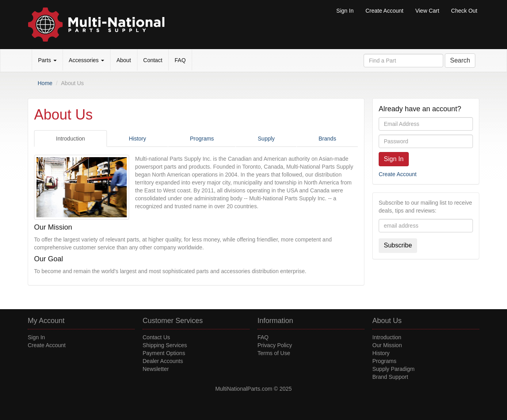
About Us (387, 321)
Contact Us (156, 337)
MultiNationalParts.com (244, 389)
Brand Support (390, 377)
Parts (47, 60)
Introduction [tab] (70, 139)
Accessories (87, 60)
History (381, 353)
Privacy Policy (275, 345)
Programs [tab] (202, 139)
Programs (384, 361)
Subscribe (398, 245)
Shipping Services (165, 345)
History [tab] (137, 139)
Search (460, 60)
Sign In (345, 11)
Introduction (387, 337)
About (124, 60)
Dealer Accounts (163, 361)
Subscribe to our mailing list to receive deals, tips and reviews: (425, 207)
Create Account (385, 11)
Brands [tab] (327, 139)
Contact (153, 60)
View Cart (427, 11)
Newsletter (156, 369)
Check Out (464, 11)
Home (45, 83)
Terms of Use (274, 353)
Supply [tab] (266, 139)
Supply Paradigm (394, 369)
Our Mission (387, 345)
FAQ (180, 60)
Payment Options (164, 353)
